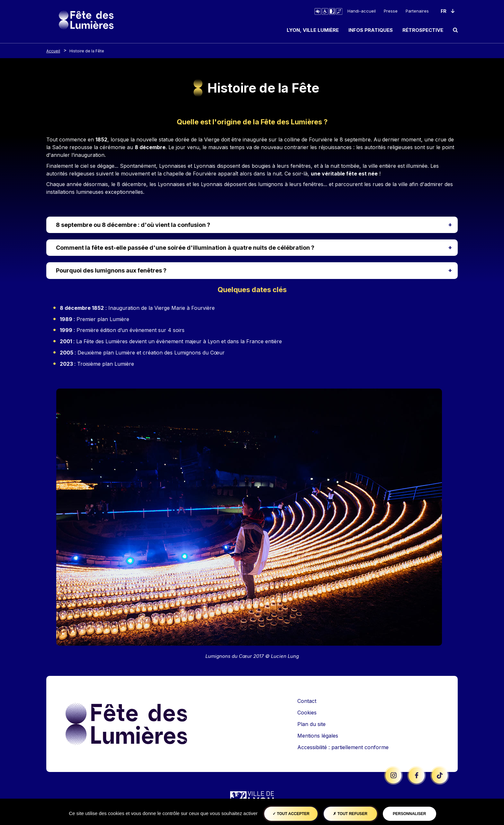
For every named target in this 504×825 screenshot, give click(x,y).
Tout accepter (291, 814)
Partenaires (417, 11)
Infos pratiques (371, 30)
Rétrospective (423, 30)
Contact (307, 701)
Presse (391, 11)
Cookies (307, 713)
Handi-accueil (362, 11)
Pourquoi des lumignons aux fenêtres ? (111, 270)
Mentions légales (318, 736)
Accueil (53, 51)
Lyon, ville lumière (313, 30)
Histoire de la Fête (87, 51)
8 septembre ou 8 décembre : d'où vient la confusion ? (133, 225)
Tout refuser (350, 814)
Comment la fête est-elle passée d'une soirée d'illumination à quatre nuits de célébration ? (185, 248)
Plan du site (311, 724)
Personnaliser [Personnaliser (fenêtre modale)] (409, 814)
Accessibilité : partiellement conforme (343, 747)
